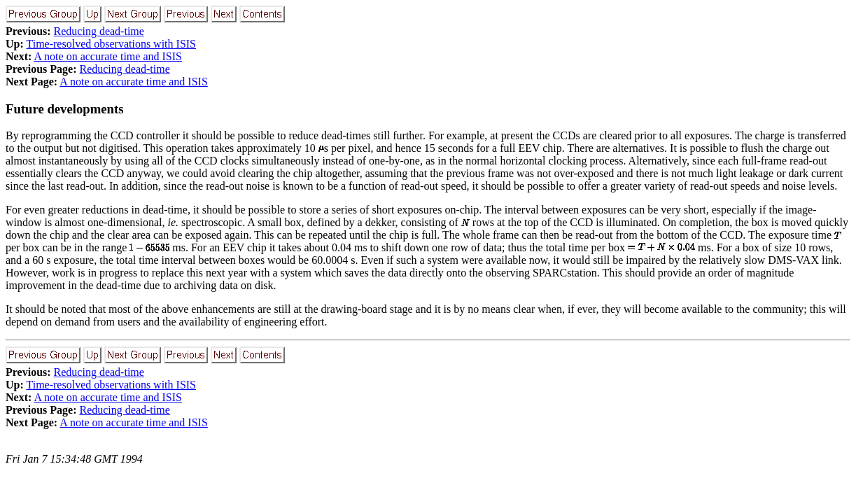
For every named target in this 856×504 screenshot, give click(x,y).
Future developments (65, 109)
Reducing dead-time (99, 31)
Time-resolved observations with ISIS (112, 44)
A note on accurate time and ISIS (108, 56)
